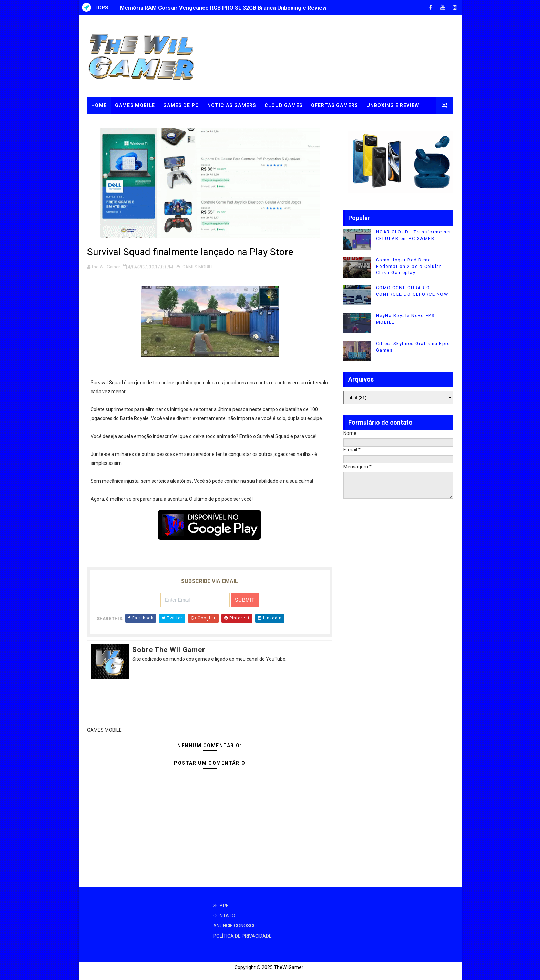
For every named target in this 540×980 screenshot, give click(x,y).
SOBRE (221, 906)
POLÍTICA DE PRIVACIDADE (242, 936)
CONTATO (224, 916)
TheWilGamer (289, 967)
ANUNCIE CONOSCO (235, 926)
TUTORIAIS (106, 123)
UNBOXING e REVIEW (393, 105)
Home (99, 105)
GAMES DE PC (181, 105)
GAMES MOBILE (135, 105)
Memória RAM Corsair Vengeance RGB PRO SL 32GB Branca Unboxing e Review (223, 8)
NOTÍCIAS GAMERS (232, 105)
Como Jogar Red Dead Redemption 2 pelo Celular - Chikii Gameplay (411, 266)
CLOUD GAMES (284, 105)
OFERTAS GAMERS (335, 105)
